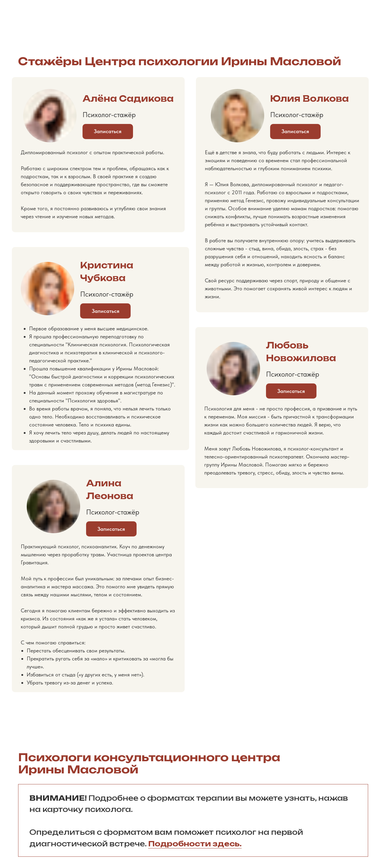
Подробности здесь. (195, 844)
